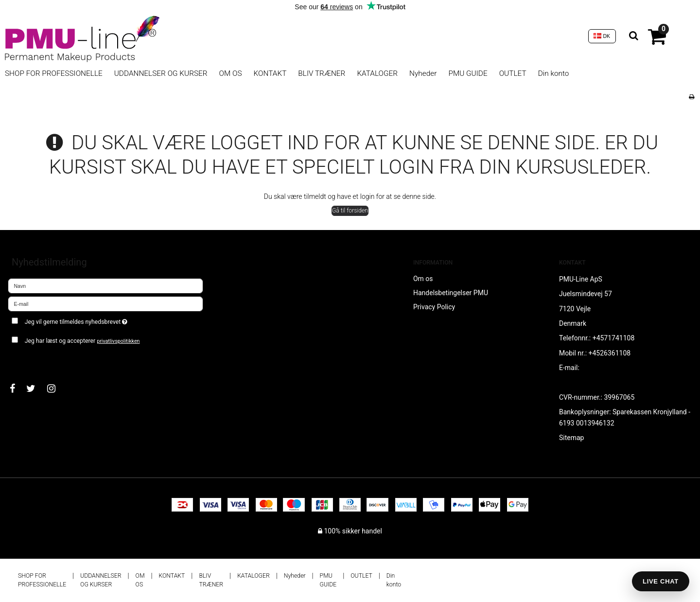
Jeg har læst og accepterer (82, 341)
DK (602, 36)
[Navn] (105, 285)
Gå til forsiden (350, 211)
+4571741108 (614, 338)
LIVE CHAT (661, 581)
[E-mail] (105, 303)
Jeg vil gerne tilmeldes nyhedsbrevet (111, 320)
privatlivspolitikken (118, 341)
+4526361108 (610, 353)
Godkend (32, 360)
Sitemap (571, 438)
